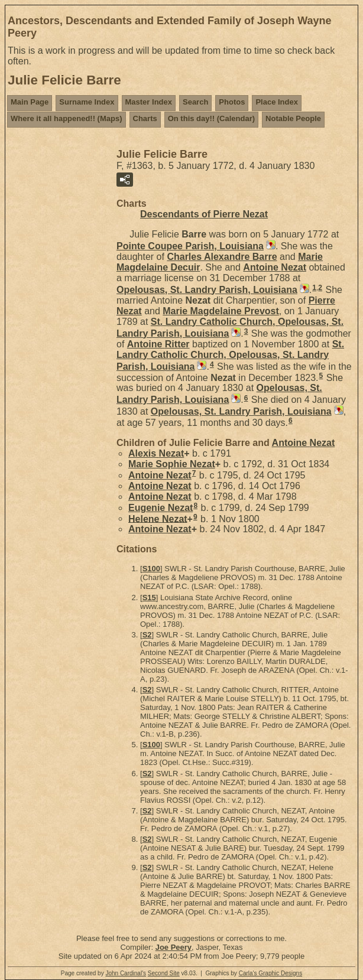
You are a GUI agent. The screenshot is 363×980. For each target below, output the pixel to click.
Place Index (277, 102)
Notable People (293, 118)
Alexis (156, 453)
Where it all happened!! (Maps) (67, 118)
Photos (232, 102)
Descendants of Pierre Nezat (204, 214)
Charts (145, 118)
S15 (149, 598)
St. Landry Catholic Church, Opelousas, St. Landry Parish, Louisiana (230, 355)
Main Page (30, 102)
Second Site (164, 973)
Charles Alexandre (222, 257)
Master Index (149, 102)
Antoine (275, 267)
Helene (158, 518)
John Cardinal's (126, 973)
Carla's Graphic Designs (271, 973)
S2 (147, 635)
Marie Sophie (172, 464)
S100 (151, 569)
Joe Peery (174, 947)
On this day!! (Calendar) (211, 118)
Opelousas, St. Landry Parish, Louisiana (207, 290)
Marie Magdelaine (221, 311)
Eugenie (161, 508)
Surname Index (87, 102)
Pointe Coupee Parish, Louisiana (190, 246)
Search (195, 102)
